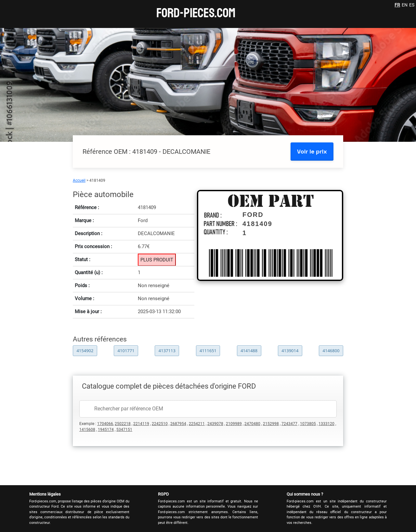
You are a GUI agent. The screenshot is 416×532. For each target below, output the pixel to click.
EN (405, 5)
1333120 (326, 424)
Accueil (79, 180)
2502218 (123, 424)
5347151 (124, 430)
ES (412, 5)
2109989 (234, 424)
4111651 (208, 351)
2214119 (141, 424)
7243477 (289, 424)
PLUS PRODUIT (157, 260)
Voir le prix (312, 151)
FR (397, 5)
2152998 (271, 424)
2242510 (160, 424)
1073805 (308, 424)
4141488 (249, 351)
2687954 (178, 424)
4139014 (290, 351)
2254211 (197, 424)
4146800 (331, 351)
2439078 (215, 424)
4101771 (126, 351)
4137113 (167, 351)
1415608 (87, 430)
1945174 (106, 430)
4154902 (85, 351)
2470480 (252, 424)
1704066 (105, 424)
